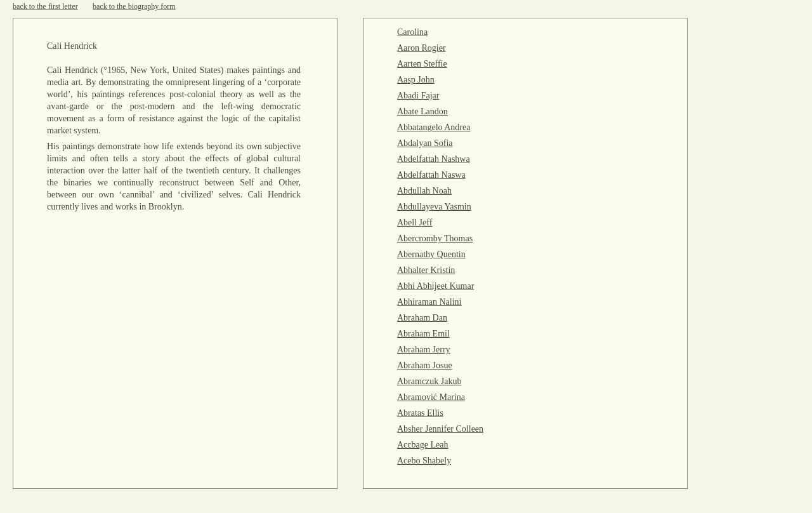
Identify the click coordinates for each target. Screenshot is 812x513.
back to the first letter (45, 6)
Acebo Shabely (424, 461)
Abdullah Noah (424, 191)
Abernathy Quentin (431, 254)
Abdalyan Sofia (425, 143)
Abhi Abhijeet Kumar (435, 286)
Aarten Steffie (422, 64)
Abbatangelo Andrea (434, 127)
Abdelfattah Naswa (431, 175)
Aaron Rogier (422, 48)
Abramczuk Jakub (429, 381)
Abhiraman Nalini (429, 302)
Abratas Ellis (420, 413)
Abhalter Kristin (426, 270)
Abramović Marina (431, 397)
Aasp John (416, 80)
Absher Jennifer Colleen (440, 429)
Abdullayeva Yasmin (434, 207)
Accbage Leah (422, 445)
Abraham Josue (425, 365)
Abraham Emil (423, 334)
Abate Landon (422, 111)
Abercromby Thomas (435, 238)
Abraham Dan (422, 318)
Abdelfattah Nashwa (434, 159)
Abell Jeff (415, 223)
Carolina (412, 32)
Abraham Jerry (424, 350)
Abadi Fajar (418, 96)
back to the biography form (134, 6)
